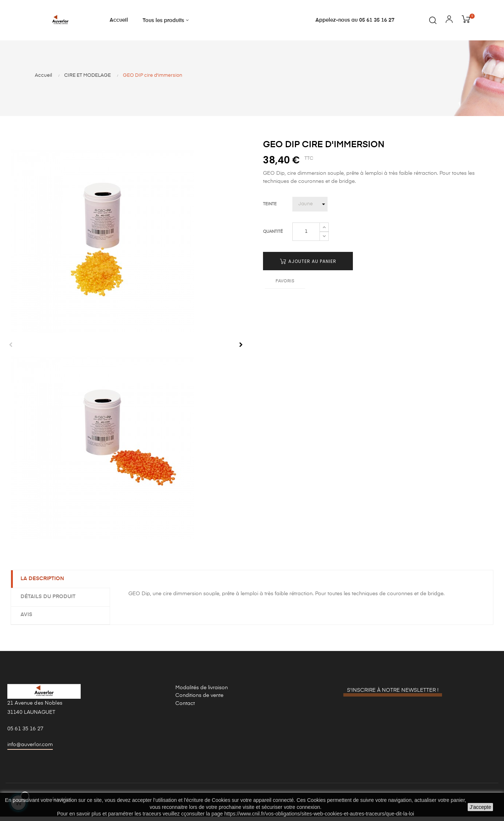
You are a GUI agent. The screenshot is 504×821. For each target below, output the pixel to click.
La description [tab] (44, 583)
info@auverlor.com (30, 749)
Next (241, 350)
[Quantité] (306, 236)
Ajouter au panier (308, 266)
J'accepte (480, 807)
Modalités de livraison (202, 692)
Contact (185, 708)
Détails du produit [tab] (50, 601)
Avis (28, 619)
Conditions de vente (199, 700)
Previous (11, 350)
